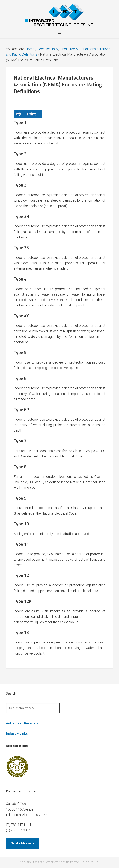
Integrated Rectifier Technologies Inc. (60, 15)
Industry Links (17, 733)
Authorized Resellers (22, 723)
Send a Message (23, 843)
